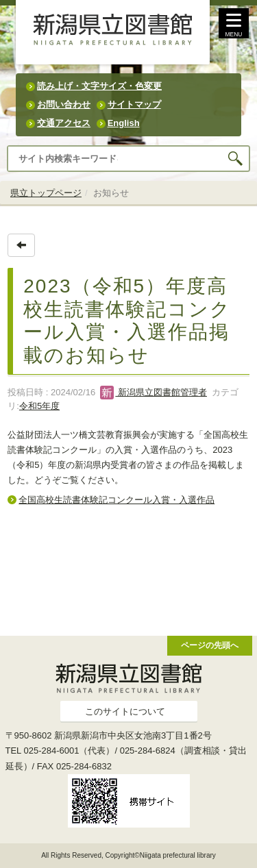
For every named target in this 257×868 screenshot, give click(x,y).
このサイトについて (125, 711)
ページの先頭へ (210, 645)
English (124, 123)
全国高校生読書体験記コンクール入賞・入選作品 (117, 500)
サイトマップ (134, 104)
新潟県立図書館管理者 (154, 392)
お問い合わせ (64, 104)
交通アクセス (64, 123)
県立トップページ (46, 193)
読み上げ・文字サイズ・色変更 (99, 86)
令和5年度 (39, 406)
